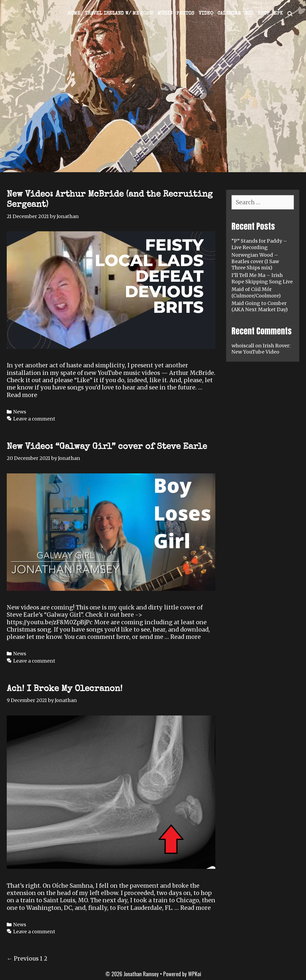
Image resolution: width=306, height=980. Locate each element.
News (20, 412)
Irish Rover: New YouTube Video (261, 349)
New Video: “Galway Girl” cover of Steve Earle (107, 447)
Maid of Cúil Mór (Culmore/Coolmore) (256, 292)
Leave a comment (34, 419)
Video (206, 13)
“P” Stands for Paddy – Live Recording (259, 244)
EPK (278, 13)
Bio (249, 13)
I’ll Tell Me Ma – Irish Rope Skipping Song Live (262, 278)
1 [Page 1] (41, 959)
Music (165, 13)
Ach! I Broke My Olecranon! (65, 689)
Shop (264, 13)
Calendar (229, 13)
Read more (22, 395)
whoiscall (243, 346)
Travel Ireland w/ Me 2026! (119, 13)
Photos (185, 13)
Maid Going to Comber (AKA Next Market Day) (260, 306)
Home (74, 13)
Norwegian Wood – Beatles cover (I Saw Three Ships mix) (255, 261)
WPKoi (195, 974)
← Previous (23, 959)
